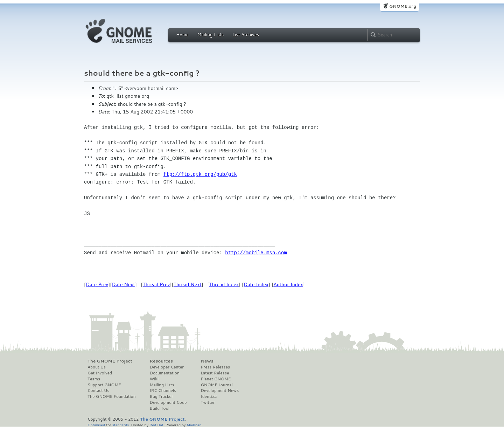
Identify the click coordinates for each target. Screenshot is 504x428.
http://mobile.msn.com (256, 253)
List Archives (246, 35)
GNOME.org (403, 6)
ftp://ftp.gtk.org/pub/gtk (200, 174)
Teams (94, 379)
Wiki (154, 379)
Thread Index (224, 284)
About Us (97, 367)
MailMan (194, 425)
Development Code (168, 402)
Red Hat (156, 425)
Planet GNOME (216, 379)
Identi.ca (209, 396)
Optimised (96, 425)
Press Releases (215, 367)
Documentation (165, 373)
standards (120, 425)
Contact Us (98, 391)
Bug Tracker (162, 396)
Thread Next (188, 284)
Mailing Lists (210, 35)
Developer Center (167, 367)
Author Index (288, 284)
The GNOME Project (110, 361)
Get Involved (100, 373)
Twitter (208, 402)
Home (182, 35)
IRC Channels (163, 391)
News (207, 361)
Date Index (256, 284)
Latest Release (215, 373)
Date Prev (97, 284)
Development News (220, 391)
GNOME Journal (217, 385)
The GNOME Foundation (112, 396)
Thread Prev (156, 284)
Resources (161, 361)
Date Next (123, 284)
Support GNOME (104, 385)
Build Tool (160, 408)
